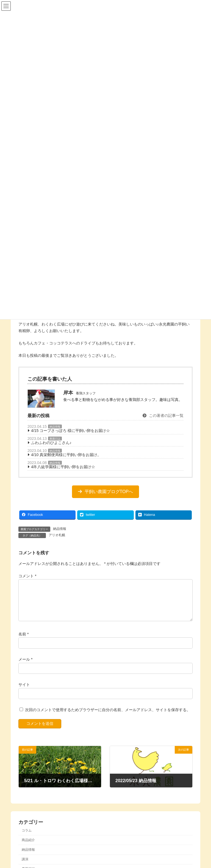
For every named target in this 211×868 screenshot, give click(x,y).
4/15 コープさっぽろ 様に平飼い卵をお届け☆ (70, 431)
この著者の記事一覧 (163, 415)
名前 (23, 640)
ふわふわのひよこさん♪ (51, 443)
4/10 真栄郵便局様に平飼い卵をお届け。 (66, 455)
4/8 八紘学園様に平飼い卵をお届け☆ (63, 467)
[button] (105, 492)
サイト (24, 691)
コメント (27, 576)
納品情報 (55, 427)
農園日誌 (55, 439)
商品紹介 (28, 847)
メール (25, 666)
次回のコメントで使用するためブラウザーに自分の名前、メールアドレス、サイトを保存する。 (108, 716)
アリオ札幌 (57, 535)
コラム (27, 837)
